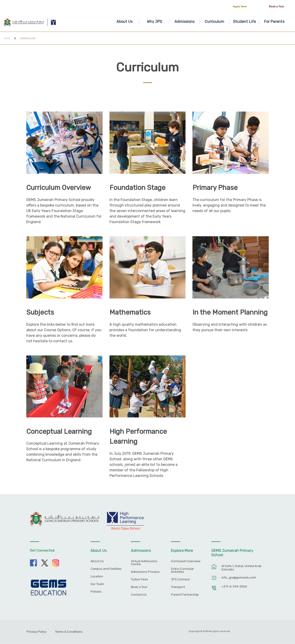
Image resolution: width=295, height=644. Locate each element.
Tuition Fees (139, 579)
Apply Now (240, 6)
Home (7, 38)
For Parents (274, 22)
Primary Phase (215, 188)
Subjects (40, 312)
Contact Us (139, 595)
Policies (96, 592)
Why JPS (154, 22)
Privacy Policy (36, 632)
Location (97, 576)
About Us (124, 22)
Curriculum (214, 22)
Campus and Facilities (106, 569)
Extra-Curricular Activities (183, 570)
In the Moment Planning (230, 312)
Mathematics (130, 312)
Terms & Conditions (69, 632)
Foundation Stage (137, 188)
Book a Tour (277, 6)
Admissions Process (145, 572)
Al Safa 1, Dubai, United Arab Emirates (242, 568)
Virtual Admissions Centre (144, 563)
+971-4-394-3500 (234, 586)
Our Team (97, 584)
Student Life (244, 22)
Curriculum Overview (59, 188)
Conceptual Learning (59, 431)
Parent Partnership (185, 595)
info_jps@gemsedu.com (239, 578)
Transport (178, 587)
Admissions (184, 22)
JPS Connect (180, 579)
